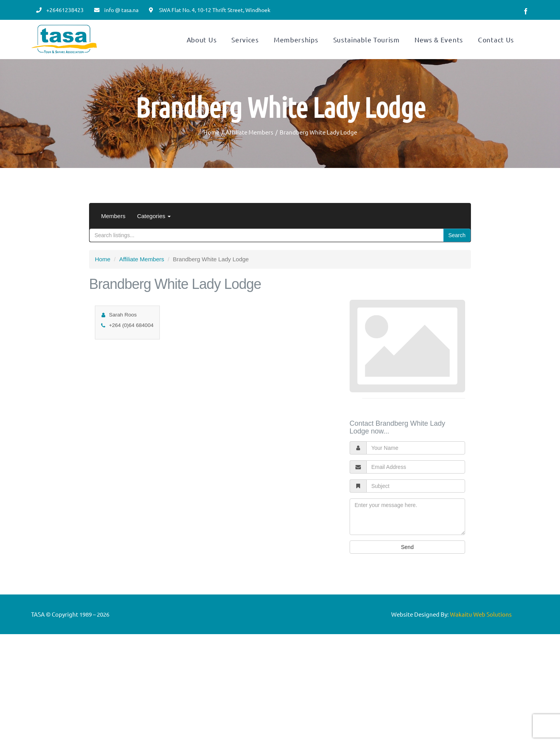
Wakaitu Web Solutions (481, 633)
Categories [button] (154, 235)
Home (103, 278)
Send (407, 566)
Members (113, 235)
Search (457, 254)
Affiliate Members (142, 278)
